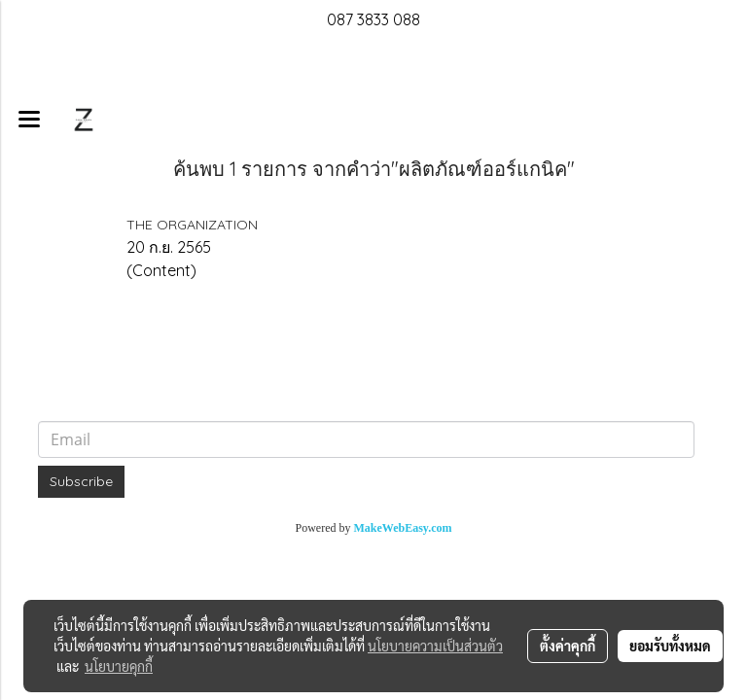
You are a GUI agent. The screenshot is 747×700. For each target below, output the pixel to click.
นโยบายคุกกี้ (119, 666)
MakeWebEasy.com (403, 528)
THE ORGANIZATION (192, 225)
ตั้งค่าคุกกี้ (568, 646)
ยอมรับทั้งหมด (670, 646)
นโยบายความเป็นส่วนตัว (435, 646)
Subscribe (81, 481)
